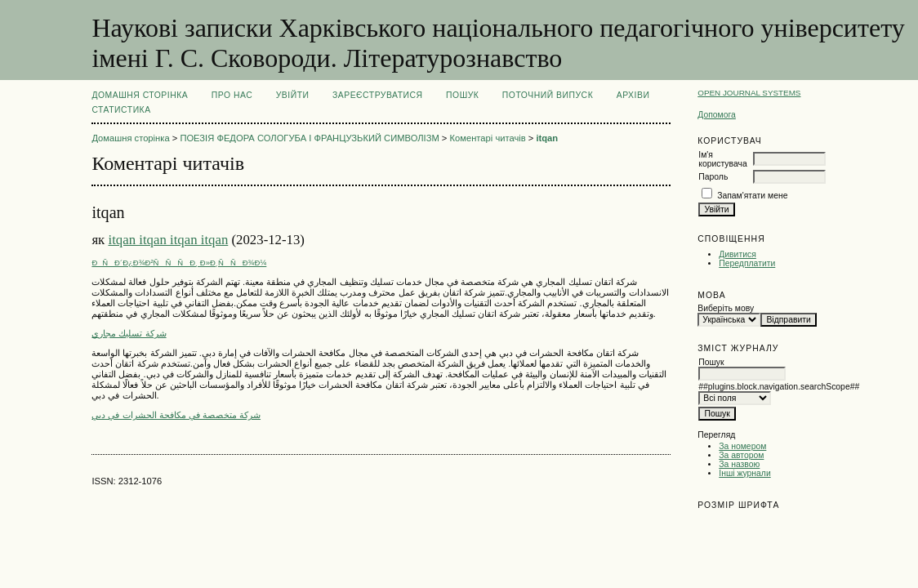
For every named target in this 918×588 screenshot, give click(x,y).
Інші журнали (744, 473)
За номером (742, 446)
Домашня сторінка (140, 95)
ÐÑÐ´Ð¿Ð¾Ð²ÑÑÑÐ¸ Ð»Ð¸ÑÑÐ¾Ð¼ (179, 263)
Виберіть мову (726, 308)
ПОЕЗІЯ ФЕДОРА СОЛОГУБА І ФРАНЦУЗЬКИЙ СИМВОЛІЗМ (309, 138)
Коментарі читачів (488, 138)
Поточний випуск (548, 95)
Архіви (633, 95)
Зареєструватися (378, 95)
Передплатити (747, 263)
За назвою (739, 464)
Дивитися (738, 254)
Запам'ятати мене (752, 196)
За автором (741, 455)
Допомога (717, 115)
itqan (547, 138)
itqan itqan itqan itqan (168, 240)
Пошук (462, 95)
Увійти (293, 95)
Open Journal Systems (749, 93)
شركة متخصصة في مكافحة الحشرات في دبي (176, 415)
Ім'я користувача (722, 159)
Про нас (232, 95)
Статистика (121, 110)
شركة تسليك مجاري (129, 333)
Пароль (713, 177)
